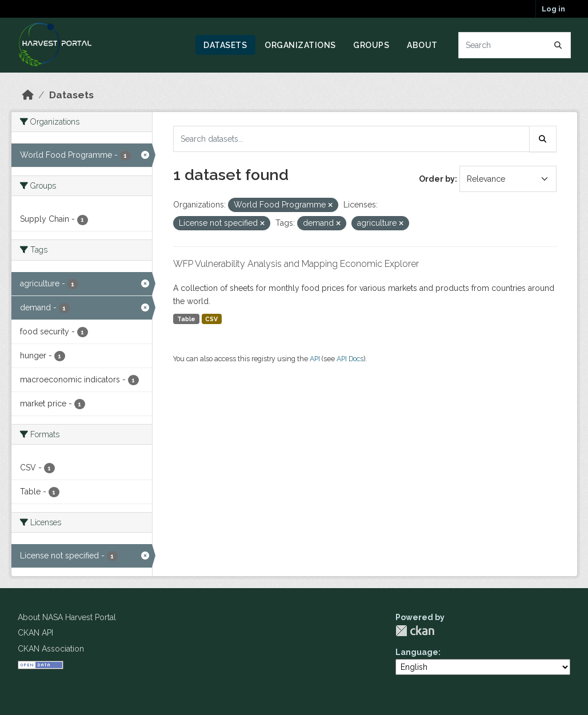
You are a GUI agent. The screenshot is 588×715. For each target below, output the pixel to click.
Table (186, 319)
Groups (371, 45)
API (315, 359)
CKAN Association (51, 649)
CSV (211, 319)
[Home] (28, 95)
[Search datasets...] (515, 45)
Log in (553, 9)
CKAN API (35, 633)
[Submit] (558, 45)
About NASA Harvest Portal (67, 617)
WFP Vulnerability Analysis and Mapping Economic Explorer (296, 264)
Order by (437, 179)
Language (417, 652)
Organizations (300, 45)
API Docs (350, 359)
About (422, 45)
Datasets (225, 45)
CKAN (415, 631)
